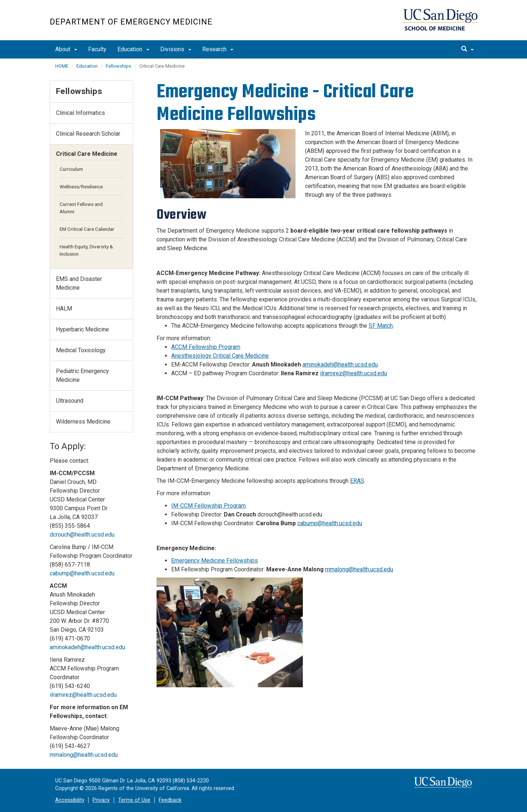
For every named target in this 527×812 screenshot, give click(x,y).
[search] (467, 49)
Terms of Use (134, 800)
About (66, 49)
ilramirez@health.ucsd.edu (353, 373)
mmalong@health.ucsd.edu (359, 569)
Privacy (101, 800)
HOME (62, 66)
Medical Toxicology (81, 350)
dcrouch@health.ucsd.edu (82, 535)
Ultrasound (70, 401)
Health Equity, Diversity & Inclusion (86, 250)
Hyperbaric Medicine (82, 329)
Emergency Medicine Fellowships (214, 561)
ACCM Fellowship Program (206, 347)
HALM (64, 309)
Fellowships (118, 66)
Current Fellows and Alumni (81, 208)
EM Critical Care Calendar (87, 229)
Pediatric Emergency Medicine (82, 375)
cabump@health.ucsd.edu (330, 523)
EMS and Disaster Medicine (79, 283)
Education (133, 49)
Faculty (97, 49)
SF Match (381, 326)
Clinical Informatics (80, 113)
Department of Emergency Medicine (131, 22)
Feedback (170, 800)
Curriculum (71, 169)
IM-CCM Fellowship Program (208, 506)
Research (218, 49)
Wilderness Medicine (83, 422)
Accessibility (70, 800)
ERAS (357, 481)
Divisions (176, 49)
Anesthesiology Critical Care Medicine (220, 356)
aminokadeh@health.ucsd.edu (340, 364)
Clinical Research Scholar (88, 134)
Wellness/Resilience (81, 187)
